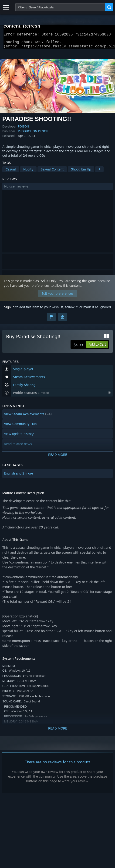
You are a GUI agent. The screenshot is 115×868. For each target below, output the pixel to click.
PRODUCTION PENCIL (33, 134)
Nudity (28, 172)
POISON (24, 129)
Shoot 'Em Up (81, 172)
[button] (57, 189)
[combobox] (60, 7)
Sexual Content (52, 172)
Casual (11, 172)
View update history (19, 437)
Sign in (9, 310)
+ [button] (99, 172)
